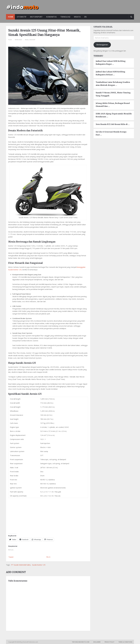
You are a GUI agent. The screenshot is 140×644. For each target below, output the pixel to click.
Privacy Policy (109, 642)
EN (87, 17)
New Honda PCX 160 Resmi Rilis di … (113, 124)
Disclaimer (97, 642)
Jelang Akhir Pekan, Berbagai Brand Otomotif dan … (113, 105)
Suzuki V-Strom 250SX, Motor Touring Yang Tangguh (113, 94)
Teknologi (66, 17)
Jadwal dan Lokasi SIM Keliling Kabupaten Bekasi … (110, 73)
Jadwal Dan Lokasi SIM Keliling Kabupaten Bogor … (111, 63)
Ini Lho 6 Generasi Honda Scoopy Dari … (111, 133)
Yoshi (10, 40)
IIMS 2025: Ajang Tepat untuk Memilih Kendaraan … (114, 115)
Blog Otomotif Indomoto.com (29, 642)
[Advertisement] (48, 514)
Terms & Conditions (125, 642)
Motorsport (37, 17)
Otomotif (22, 17)
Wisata (78, 17)
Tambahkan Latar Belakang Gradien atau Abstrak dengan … (113, 84)
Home (11, 17)
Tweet (11, 557)
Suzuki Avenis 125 (39, 565)
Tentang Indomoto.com (81, 642)
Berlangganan (102, 45)
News (27, 40)
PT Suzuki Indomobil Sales (21, 565)
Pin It (48, 557)
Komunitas (52, 17)
